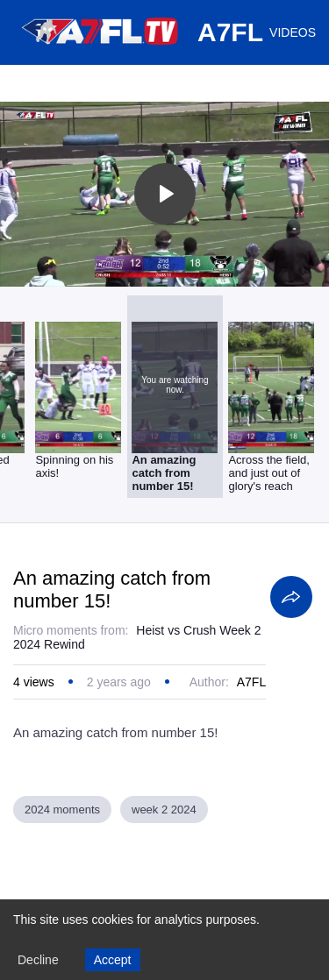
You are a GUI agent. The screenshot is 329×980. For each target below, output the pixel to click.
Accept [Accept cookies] (113, 960)
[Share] (291, 597)
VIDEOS (293, 32)
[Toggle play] (165, 194)
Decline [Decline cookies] (38, 960)
